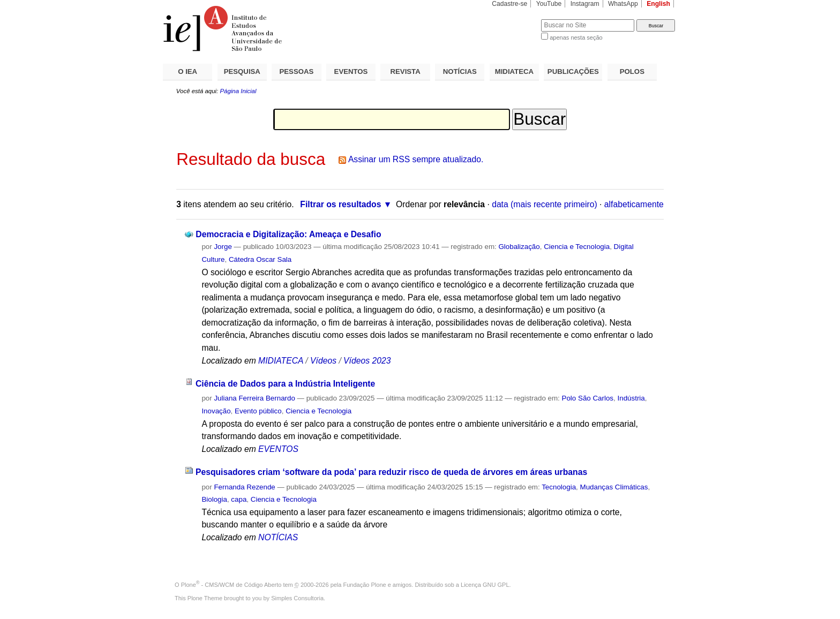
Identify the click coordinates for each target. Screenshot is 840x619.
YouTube (549, 4)
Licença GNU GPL (485, 585)
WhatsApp (623, 4)
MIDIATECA (514, 71)
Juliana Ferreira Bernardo (254, 398)
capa (239, 499)
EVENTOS (351, 71)
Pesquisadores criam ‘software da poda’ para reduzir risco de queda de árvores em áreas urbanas (391, 472)
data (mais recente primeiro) (545, 204)
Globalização (519, 247)
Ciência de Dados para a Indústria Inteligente (285, 384)
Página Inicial (238, 91)
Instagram (585, 4)
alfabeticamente (634, 204)
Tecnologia (559, 487)
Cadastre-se (509, 4)
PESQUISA (242, 71)
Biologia (214, 499)
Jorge (223, 247)
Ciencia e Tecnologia (577, 247)
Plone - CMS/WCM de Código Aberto (231, 585)
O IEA (187, 71)
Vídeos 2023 (367, 361)
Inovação (216, 411)
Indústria (631, 398)
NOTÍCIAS (460, 71)
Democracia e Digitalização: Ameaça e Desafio (288, 234)
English (658, 4)
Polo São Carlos (588, 398)
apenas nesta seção (576, 37)
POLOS (632, 71)
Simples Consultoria (297, 598)
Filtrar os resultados (340, 204)
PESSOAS (297, 71)
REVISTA (406, 71)
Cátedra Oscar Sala (260, 259)
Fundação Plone (365, 585)
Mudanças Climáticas (614, 487)
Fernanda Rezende (244, 487)
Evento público (258, 411)
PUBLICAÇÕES (573, 71)
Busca (515, 19)
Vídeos (323, 361)
